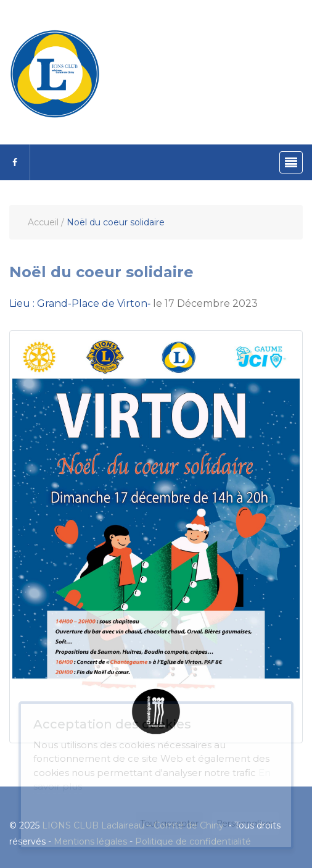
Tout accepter (170, 823)
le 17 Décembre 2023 (133, 303)
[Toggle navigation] (291, 162)
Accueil (43, 222)
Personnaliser (245, 823)
